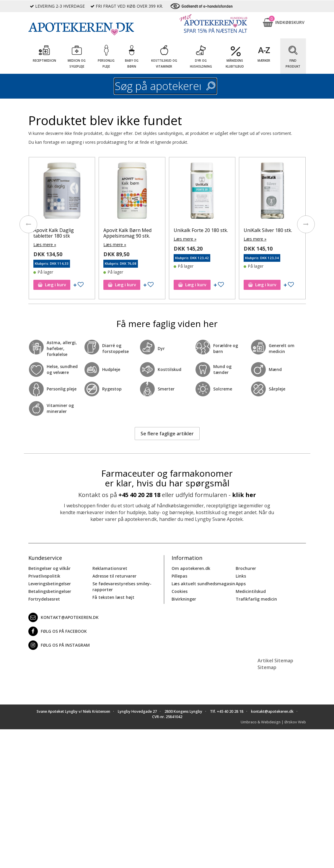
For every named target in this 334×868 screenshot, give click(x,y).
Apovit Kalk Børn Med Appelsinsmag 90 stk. (127, 233)
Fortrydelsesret (44, 599)
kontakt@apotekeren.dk (63, 617)
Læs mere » (45, 245)
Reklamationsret (110, 568)
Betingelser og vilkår (49, 568)
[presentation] (28, 224)
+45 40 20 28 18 (139, 495)
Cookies (180, 591)
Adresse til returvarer (114, 576)
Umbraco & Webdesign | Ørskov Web (273, 722)
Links (241, 576)
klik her (244, 495)
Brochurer (246, 568)
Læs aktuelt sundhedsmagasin (203, 584)
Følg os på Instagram (59, 645)
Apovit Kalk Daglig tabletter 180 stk (54, 233)
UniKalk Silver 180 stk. (268, 230)
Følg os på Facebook (58, 631)
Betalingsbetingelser (50, 591)
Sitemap (267, 667)
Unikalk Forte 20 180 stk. (201, 230)
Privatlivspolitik (44, 576)
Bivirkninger (184, 599)
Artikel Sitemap (275, 661)
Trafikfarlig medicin (256, 599)
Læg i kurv (52, 285)
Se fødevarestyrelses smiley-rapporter (122, 587)
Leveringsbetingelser (50, 584)
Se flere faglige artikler (167, 434)
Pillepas (179, 576)
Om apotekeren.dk (191, 568)
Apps (241, 584)
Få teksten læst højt (113, 597)
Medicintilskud (251, 591)
